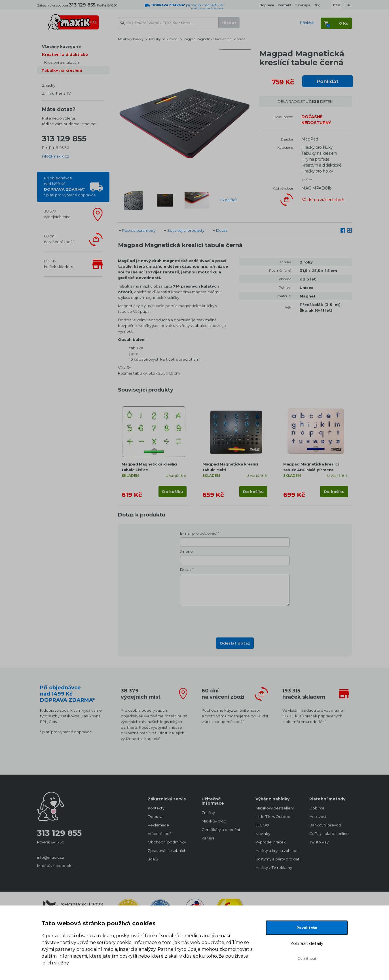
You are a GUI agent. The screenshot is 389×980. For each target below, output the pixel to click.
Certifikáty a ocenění (221, 830)
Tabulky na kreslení (62, 70)
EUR (347, 5)
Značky (49, 85)
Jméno (186, 551)
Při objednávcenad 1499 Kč (70, 186)
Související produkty (186, 230)
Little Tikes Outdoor (274, 817)
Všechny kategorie (61, 46)
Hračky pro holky (317, 171)
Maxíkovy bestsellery (275, 808)
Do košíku (173, 492)
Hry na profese (315, 159)
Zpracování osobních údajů (167, 855)
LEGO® (262, 825)
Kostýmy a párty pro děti (277, 859)
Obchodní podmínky (167, 842)
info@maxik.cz (55, 156)
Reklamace (158, 825)
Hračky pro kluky (317, 147)
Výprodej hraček (271, 842)
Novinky (263, 834)
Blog (317, 5)
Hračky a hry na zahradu (277, 851)
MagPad (310, 139)
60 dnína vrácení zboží (59, 239)
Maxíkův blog (214, 821)
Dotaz (222, 230)
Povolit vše (307, 928)
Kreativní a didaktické (65, 54)
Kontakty (156, 808)
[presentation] (235, 620)
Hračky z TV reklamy (274, 868)
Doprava (156, 817)
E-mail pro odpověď (198, 533)
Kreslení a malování (62, 62)
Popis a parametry (139, 230)
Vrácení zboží (160, 834)
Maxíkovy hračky (131, 39)
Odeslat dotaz (235, 643)
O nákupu (302, 5)
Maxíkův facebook (54, 866)
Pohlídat (328, 81)
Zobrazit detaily (307, 943)
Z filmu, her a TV (56, 93)
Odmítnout (307, 958)
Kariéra (208, 838)
